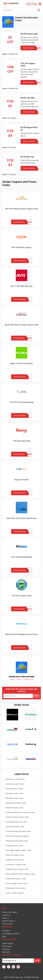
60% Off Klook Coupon (21, 247)
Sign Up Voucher (21, 480)
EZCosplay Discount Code (16, 822)
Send (36, 696)
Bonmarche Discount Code (17, 841)
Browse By (7, 927)
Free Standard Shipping (22, 557)
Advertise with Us (9, 921)
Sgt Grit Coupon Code (15, 855)
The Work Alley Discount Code (18, 831)
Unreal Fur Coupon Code (16, 864)
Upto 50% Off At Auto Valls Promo (22, 518)
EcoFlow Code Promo (15, 784)
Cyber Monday (8, 943)
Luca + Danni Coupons (15, 893)
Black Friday (32, 4)
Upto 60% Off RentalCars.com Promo (22, 634)
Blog (4, 936)
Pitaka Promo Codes (14, 789)
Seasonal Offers (9, 939)
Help (4, 908)
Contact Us (6, 915)
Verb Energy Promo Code (16, 883)
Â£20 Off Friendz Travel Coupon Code (21, 325)
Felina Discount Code (14, 845)
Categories (6, 931)
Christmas (6, 949)
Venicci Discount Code (15, 827)
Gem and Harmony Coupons (17, 836)
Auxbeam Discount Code (16, 803)
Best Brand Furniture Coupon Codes (20, 874)
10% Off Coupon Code (21, 596)
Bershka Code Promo (15, 798)
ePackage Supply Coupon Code (18, 850)
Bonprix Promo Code (14, 793)
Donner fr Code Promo (15, 779)
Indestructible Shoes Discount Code (20, 812)
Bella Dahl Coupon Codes (16, 879)
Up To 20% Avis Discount (22, 286)
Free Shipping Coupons (11, 934)
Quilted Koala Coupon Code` (17, 869)
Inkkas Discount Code (15, 860)
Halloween (6, 952)
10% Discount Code (21, 441)
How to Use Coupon (10, 912)
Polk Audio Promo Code (15, 888)
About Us (6, 918)
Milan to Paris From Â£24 (21, 363)
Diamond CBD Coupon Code (17, 817)
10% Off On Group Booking (22, 402)
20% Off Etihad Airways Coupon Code (21, 209)
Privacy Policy (7, 924)
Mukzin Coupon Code (14, 808)
